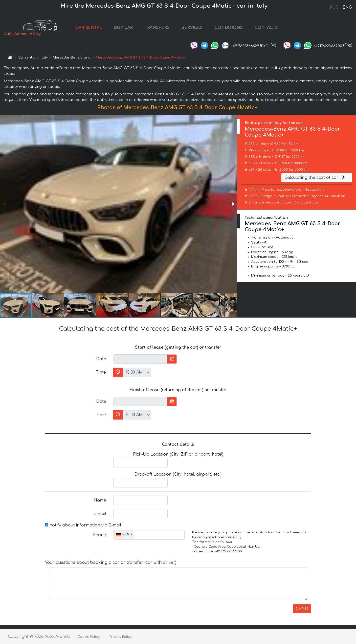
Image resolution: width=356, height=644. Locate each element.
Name (100, 500)
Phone (99, 535)
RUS (334, 7)
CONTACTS (266, 28)
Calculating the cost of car (315, 178)
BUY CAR (123, 28)
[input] (141, 359)
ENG (347, 7)
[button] (233, 204)
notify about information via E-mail (83, 525)
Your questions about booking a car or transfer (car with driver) (111, 563)
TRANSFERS (157, 28)
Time (101, 372)
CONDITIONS (229, 28)
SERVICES (192, 28)
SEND (302, 609)
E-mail (100, 514)
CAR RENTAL (89, 28)
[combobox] (124, 535)
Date (101, 359)
